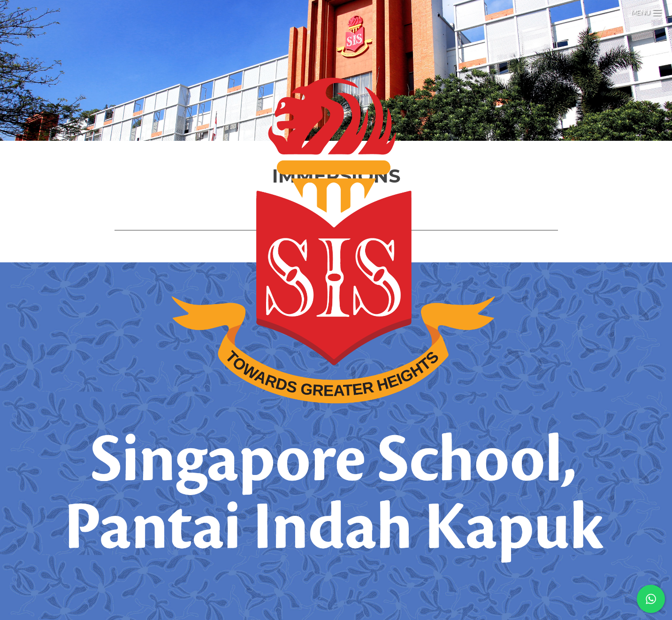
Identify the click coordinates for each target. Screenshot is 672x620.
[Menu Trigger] (646, 11)
